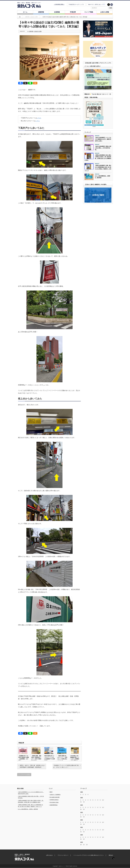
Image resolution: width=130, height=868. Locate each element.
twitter (109, 5)
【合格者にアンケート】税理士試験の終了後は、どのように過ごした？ (66, 766)
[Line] (30, 83)
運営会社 (111, 855)
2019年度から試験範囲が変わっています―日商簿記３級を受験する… (75, 758)
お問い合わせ (49, 855)
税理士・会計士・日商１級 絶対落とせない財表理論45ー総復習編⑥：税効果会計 (32, 766)
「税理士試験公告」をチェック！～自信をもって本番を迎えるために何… (62, 758)
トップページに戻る (24, 775)
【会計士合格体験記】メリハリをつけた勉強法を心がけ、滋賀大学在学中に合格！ (103, 139)
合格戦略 (57, 12)
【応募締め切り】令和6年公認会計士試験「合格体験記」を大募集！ (24, 758)
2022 (82, 820)
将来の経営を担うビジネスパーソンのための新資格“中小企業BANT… (50, 758)
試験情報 (41, 12)
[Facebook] (20, 83)
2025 (82, 798)
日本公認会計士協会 (54, 802)
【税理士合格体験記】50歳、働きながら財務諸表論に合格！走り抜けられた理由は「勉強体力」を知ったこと (98, 168)
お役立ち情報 (105, 12)
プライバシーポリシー (63, 855)
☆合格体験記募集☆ (59, 4)
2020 (82, 835)
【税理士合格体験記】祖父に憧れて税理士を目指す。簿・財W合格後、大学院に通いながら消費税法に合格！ (98, 158)
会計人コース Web (64, 866)
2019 (82, 842)
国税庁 (51, 792)
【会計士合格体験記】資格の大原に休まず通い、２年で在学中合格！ (103, 148)
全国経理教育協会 (54, 805)
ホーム (25, 12)
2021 (82, 827)
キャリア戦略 (89, 12)
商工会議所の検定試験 (55, 797)
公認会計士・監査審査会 (55, 795)
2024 (82, 805)
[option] (98, 29)
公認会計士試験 (38, 31)
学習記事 (73, 12)
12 (84, 802)
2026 (82, 792)
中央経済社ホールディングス (76, 4)
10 (103, 800)
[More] (35, 83)
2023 (82, 812)
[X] (25, 83)
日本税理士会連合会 (54, 800)
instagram (112, 5)
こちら (39, 118)
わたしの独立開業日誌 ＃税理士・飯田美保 (102, 177)
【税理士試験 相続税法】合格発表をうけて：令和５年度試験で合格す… (36, 758)
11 (81, 802)
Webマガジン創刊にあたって (96, 4)
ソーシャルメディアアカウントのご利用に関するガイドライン (89, 855)
